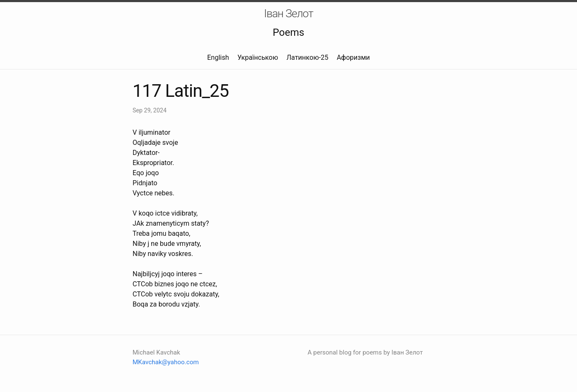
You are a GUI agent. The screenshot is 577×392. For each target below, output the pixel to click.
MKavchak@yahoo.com (166, 362)
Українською (258, 57)
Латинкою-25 (307, 57)
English (218, 57)
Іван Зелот (288, 13)
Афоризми (353, 57)
